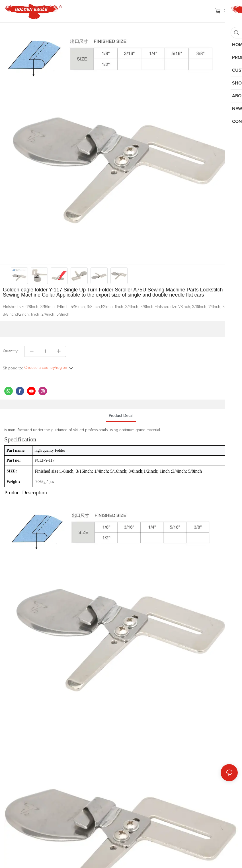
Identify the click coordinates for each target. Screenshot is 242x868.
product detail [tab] (121, 416)
